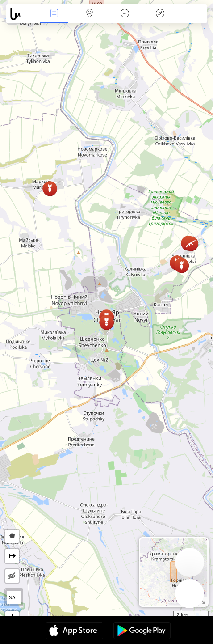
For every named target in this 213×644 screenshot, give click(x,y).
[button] (191, 244)
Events (54, 14)
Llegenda (160, 14)
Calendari (125, 14)
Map (89, 14)
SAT (14, 597)
